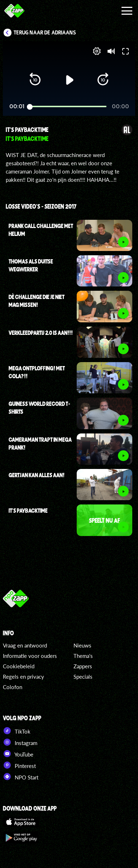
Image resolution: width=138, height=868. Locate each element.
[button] (35, 80)
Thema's (83, 656)
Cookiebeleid (19, 666)
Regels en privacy (23, 677)
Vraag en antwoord (25, 645)
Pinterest (19, 765)
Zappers (83, 666)
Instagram (20, 742)
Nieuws (82, 645)
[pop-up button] (97, 51)
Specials (83, 677)
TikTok (17, 731)
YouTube (18, 754)
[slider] (68, 107)
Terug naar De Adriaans (45, 33)
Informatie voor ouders (30, 656)
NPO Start (21, 777)
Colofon (13, 687)
